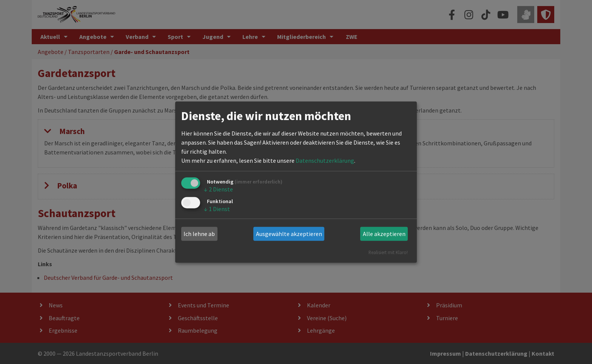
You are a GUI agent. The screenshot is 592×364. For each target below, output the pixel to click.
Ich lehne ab (199, 234)
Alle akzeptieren (384, 234)
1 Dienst (217, 209)
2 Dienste (218, 189)
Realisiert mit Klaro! (388, 252)
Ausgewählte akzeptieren (289, 234)
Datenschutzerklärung (325, 160)
